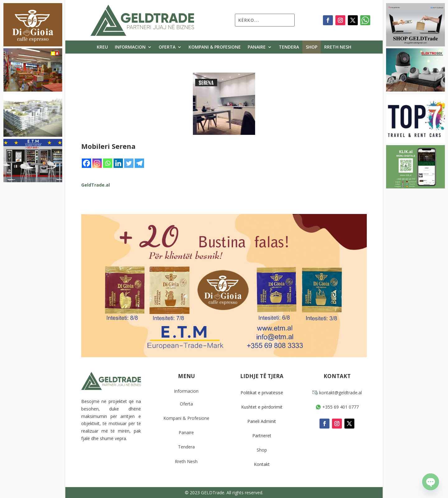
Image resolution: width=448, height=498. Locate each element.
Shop (312, 47)
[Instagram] (97, 163)
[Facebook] (86, 163)
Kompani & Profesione (215, 47)
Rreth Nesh (338, 47)
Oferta (167, 47)
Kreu (102, 47)
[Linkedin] (118, 163)
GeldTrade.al (96, 185)
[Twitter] (129, 163)
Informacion (130, 47)
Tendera (289, 47)
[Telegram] (139, 163)
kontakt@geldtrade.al (337, 393)
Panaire (257, 47)
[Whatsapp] (108, 163)
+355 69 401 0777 (337, 407)
